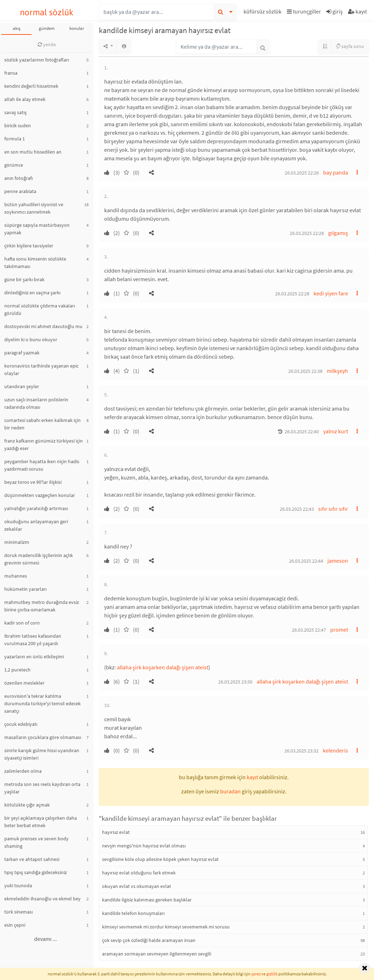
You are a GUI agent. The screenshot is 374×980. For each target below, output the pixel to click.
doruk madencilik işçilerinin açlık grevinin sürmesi (39, 559)
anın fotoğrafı (18, 178)
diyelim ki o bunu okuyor (31, 339)
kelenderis (335, 750)
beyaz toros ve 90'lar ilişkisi (33, 482)
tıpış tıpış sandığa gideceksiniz (36, 872)
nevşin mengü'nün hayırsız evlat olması (144, 846)
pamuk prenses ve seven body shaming (36, 842)
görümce (14, 165)
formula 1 (15, 139)
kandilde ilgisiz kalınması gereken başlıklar (147, 900)
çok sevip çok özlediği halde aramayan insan (149, 940)
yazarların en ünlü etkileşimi (34, 657)
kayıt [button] (252, 777)
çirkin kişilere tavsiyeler (29, 246)
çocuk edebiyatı (21, 724)
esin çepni (15, 925)
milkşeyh (337, 371)
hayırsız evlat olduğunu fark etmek (139, 873)
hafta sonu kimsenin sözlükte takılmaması (35, 263)
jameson (338, 561)
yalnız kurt (336, 431)
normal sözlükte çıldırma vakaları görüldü (40, 309)
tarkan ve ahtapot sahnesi (32, 859)
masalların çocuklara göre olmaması (43, 737)
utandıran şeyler (22, 386)
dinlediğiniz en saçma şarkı (32, 293)
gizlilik (272, 974)
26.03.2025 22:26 (302, 173)
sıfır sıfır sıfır (333, 509)
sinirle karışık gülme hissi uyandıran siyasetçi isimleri (42, 754)
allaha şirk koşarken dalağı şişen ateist (163, 667)
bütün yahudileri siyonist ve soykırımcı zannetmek (34, 208)
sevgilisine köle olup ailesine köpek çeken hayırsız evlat (160, 859)
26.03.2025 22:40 (302, 432)
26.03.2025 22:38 (305, 371)
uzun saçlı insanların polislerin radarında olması (36, 403)
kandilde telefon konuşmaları (133, 913)
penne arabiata (20, 191)
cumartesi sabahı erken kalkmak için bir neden (42, 424)
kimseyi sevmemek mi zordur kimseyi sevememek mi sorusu (166, 927)
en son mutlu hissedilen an (33, 152)
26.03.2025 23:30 (235, 682)
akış (17, 28)
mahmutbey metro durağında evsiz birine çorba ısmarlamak (42, 606)
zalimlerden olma (23, 771)
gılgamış (338, 233)
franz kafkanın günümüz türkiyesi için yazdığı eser (44, 445)
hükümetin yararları (25, 589)
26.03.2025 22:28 (307, 233)
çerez (256, 974)
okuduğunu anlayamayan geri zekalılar (36, 525)
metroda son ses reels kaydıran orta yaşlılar (42, 788)
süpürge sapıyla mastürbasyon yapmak (37, 229)
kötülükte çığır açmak (27, 805)
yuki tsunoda (18, 885)
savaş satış (15, 112)
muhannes (16, 576)
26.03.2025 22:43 (297, 509)
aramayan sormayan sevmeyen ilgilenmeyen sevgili (157, 954)
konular (77, 28)
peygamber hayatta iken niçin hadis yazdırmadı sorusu (42, 465)
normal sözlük (47, 12)
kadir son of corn (22, 623)
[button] (263, 13)
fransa (11, 73)
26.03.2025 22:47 (309, 630)
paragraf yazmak (22, 353)
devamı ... (46, 939)
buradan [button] (230, 791)
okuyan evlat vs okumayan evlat (137, 886)
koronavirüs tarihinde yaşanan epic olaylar (41, 369)
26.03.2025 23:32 (301, 751)
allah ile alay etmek (25, 99)
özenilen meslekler (24, 683)
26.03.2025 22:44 (306, 561)
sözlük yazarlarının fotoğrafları (37, 60)
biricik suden (18, 125)
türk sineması (18, 912)
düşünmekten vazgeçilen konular (40, 495)
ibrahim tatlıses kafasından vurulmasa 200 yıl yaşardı (33, 640)
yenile (47, 44)
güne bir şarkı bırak (24, 279)
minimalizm (17, 542)
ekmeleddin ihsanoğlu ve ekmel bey (42, 899)
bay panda (336, 172)
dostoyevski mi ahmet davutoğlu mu (43, 326)
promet (339, 630)
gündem (47, 28)
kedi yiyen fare (331, 293)
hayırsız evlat (116, 832)
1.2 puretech (17, 670)
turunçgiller (304, 11)
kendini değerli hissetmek (31, 86)
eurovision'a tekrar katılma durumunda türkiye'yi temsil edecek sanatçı (42, 703)
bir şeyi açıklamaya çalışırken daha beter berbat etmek (41, 822)
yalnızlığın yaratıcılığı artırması (36, 508)
